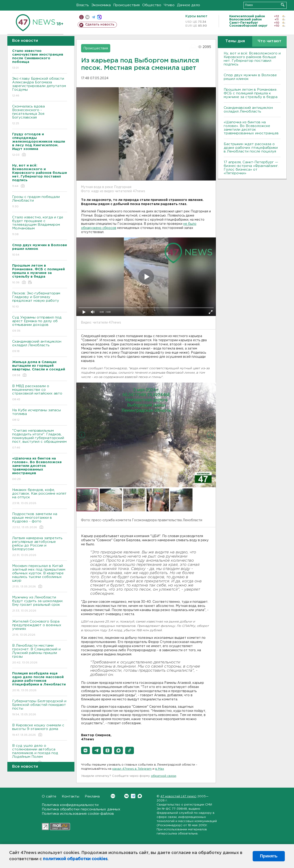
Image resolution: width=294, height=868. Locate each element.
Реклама (92, 796)
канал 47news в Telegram (132, 769)
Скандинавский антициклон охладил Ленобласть (40, 347)
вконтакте (87, 17)
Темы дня (235, 41)
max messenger (99, 17)
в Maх (160, 769)
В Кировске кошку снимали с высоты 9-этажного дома (40, 730)
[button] (85, 750)
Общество (152, 5)
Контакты (71, 796)
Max (140, 796)
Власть (83, 5)
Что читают (270, 41)
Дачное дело (189, 5)
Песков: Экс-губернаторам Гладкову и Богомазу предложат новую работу (40, 300)
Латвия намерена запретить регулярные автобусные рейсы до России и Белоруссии (40, 547)
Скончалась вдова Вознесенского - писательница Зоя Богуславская (40, 115)
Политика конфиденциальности (70, 805)
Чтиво (169, 5)
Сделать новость (100, 25)
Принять (269, 856)
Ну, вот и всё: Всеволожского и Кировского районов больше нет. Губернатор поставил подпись (252, 59)
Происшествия (126, 5)
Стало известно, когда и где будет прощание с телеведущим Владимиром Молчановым (40, 226)
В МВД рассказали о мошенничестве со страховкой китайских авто (40, 393)
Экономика (101, 5)
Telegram (133, 796)
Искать (283, 5)
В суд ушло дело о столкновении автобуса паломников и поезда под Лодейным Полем (40, 754)
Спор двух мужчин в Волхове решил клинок (250, 77)
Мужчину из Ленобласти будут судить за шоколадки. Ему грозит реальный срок (40, 604)
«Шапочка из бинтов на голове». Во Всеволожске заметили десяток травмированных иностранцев (251, 128)
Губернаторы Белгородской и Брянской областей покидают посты (40, 708)
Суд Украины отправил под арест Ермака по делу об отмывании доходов (40, 324)
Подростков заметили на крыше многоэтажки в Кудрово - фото (40, 521)
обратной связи (164, 776)
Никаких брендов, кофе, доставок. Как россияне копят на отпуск (40, 497)
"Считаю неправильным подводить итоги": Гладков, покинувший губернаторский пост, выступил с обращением (40, 439)
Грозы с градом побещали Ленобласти (40, 202)
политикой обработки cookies (75, 859)
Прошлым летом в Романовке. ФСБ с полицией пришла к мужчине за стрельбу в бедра (251, 93)
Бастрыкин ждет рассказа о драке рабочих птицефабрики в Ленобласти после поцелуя (251, 148)
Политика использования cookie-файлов (78, 814)
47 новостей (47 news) (178, 796)
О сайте (49, 796)
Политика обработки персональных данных (81, 809)
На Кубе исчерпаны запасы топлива (40, 415)
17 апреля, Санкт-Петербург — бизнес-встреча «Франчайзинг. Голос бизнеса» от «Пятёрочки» (251, 168)
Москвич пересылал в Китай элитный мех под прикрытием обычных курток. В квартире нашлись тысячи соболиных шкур (40, 576)
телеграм (93, 17)
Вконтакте (113, 796)
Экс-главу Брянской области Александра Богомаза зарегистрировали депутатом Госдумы (40, 87)
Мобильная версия (81, 17)
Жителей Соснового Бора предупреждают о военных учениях (40, 628)
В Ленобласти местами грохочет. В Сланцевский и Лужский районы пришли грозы (40, 654)
